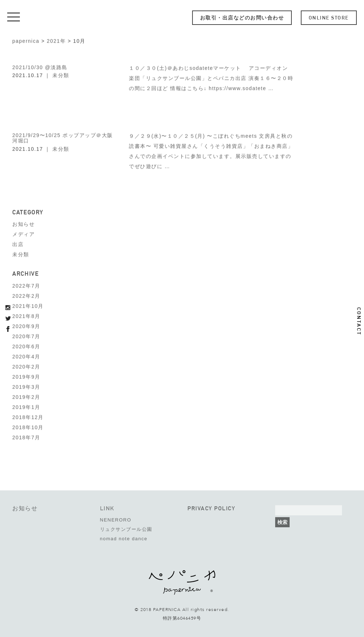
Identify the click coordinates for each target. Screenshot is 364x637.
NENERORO (116, 517)
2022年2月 (26, 295)
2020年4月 (26, 356)
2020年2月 (26, 366)
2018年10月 (28, 426)
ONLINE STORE (329, 18)
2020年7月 (26, 335)
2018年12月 (28, 416)
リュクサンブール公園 (126, 527)
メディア (23, 234)
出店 (18, 244)
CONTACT (359, 321)
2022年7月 (26, 285)
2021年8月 (26, 315)
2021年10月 (28, 305)
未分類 (61, 74)
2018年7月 (26, 437)
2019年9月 (26, 376)
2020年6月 (26, 346)
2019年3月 (26, 386)
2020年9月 (26, 325)
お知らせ (23, 224)
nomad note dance (124, 536)
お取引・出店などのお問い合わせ (242, 18)
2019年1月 (26, 406)
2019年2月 (26, 396)
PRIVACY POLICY (211, 506)
